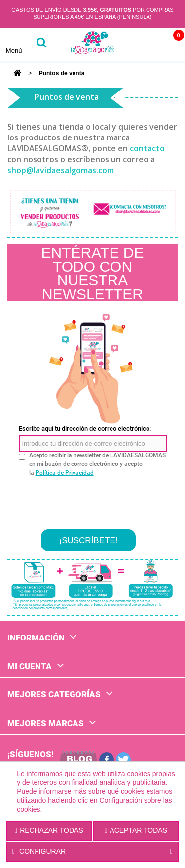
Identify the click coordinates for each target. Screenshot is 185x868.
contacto (147, 148)
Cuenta (142, 44)
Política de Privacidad (65, 473)
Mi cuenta (30, 666)
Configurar (92, 852)
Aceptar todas (136, 830)
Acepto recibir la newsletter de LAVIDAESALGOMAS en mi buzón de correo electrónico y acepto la (97, 464)
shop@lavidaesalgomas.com (61, 170)
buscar (41, 44)
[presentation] (94, 499)
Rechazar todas (49, 830)
